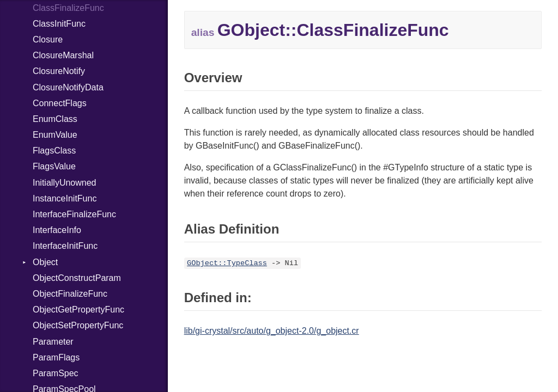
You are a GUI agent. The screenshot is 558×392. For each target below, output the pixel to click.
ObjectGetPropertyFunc (78, 310)
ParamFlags (56, 357)
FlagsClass (54, 151)
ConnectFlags (60, 103)
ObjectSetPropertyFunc (78, 325)
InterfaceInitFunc (65, 246)
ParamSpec (56, 373)
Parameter (53, 342)
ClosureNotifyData (68, 87)
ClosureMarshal (63, 55)
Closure (48, 39)
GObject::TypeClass (227, 263)
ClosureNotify (59, 71)
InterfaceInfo (57, 230)
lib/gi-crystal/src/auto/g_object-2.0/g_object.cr (272, 331)
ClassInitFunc (59, 24)
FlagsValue (54, 166)
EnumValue (55, 135)
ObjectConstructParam (77, 278)
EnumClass (55, 119)
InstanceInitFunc (65, 198)
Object (45, 262)
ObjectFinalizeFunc (70, 294)
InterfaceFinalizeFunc (74, 214)
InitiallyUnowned (65, 183)
